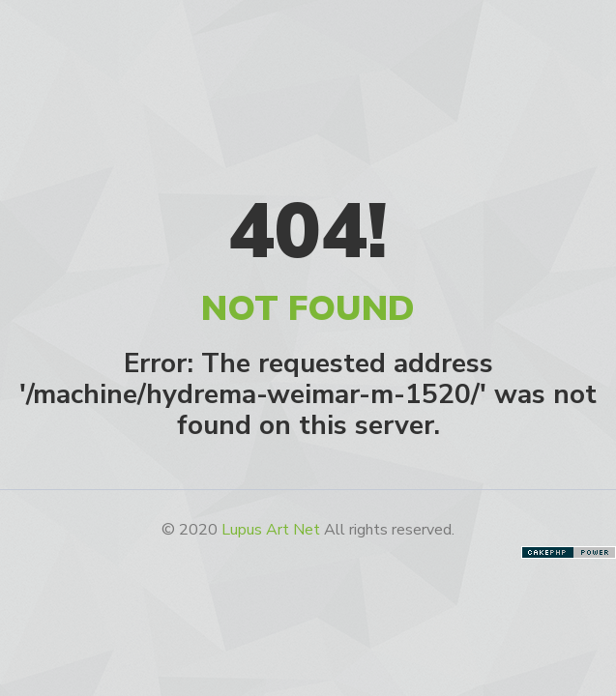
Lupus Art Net (271, 530)
